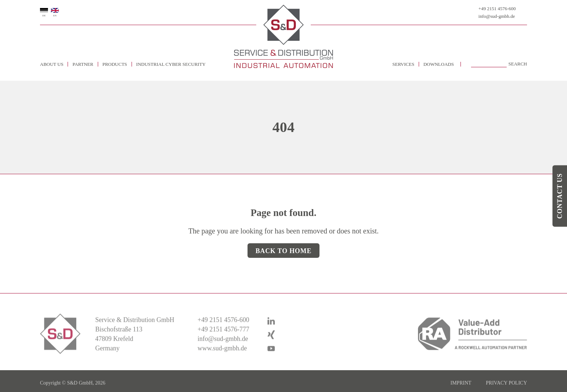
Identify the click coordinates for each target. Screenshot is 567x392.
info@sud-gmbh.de (496, 16)
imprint (461, 388)
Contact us (560, 196)
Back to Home (283, 251)
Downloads (439, 64)
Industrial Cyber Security (171, 64)
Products (115, 64)
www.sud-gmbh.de (222, 353)
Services (403, 64)
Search (518, 64)
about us (52, 64)
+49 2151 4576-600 (497, 9)
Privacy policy (506, 388)
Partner (83, 64)
